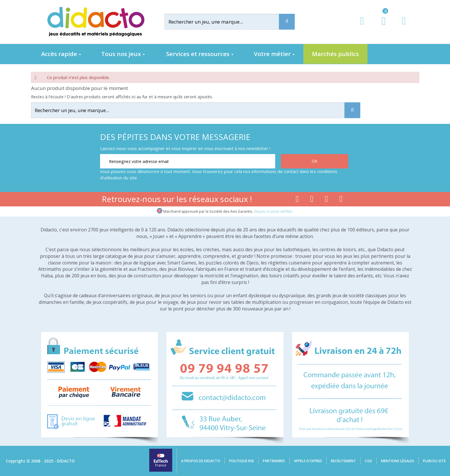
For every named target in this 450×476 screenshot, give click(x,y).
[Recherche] (287, 22)
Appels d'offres (308, 461)
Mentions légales (398, 461)
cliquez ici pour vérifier (273, 211)
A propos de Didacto (201, 461)
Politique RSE (242, 461)
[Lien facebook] (297, 200)
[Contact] (404, 26)
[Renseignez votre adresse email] (188, 161)
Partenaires (274, 461)
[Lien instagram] (327, 200)
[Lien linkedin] (341, 200)
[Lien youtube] (312, 200)
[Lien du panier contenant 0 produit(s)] (381, 26)
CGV (368, 461)
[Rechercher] (226, 22)
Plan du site (434, 461)
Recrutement (343, 461)
